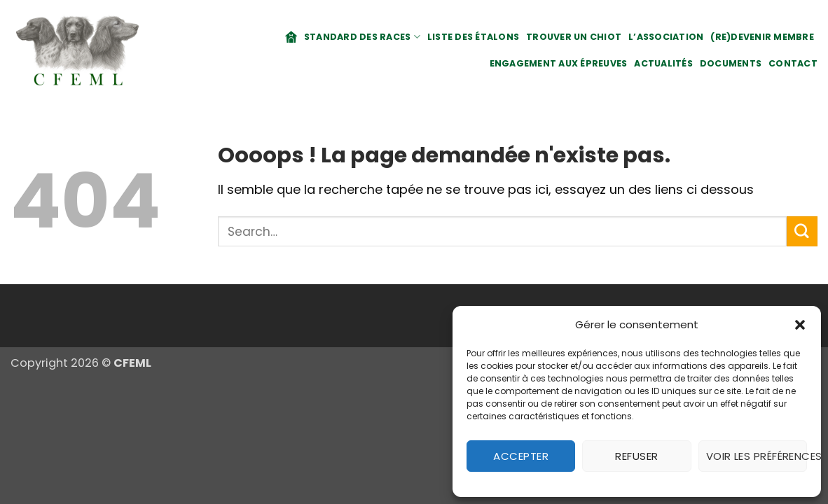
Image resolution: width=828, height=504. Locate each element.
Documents (731, 63)
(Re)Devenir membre (762, 37)
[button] (800, 325)
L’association (666, 37)
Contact (793, 63)
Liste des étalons (473, 37)
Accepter (521, 456)
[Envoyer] (802, 232)
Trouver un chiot (574, 37)
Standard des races (362, 37)
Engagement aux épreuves (559, 63)
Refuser (636, 456)
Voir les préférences (757, 456)
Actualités (663, 63)
